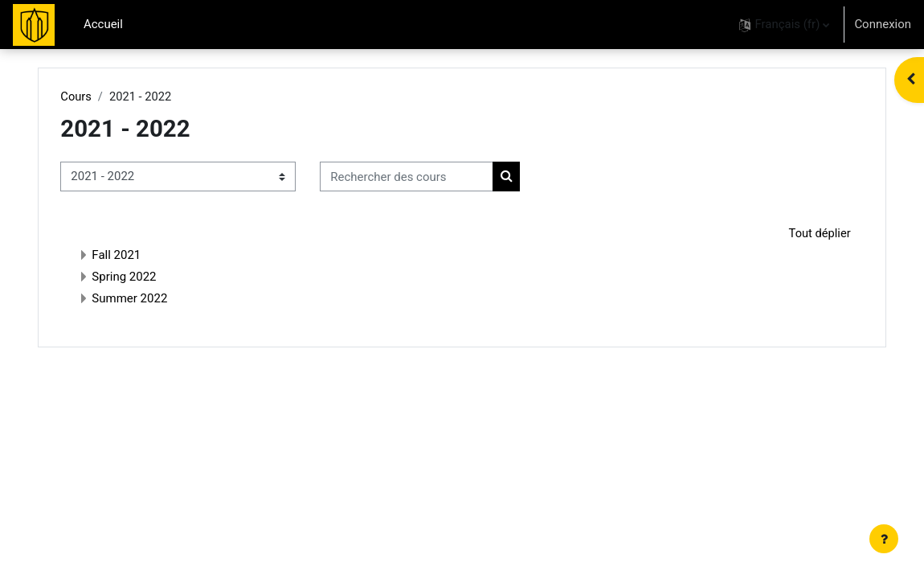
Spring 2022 (145, 277)
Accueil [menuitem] (103, 24)
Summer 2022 (151, 299)
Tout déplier (797, 233)
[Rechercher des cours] (428, 177)
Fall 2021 (138, 256)
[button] (784, 25)
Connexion (883, 24)
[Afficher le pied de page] (884, 539)
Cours (98, 96)
